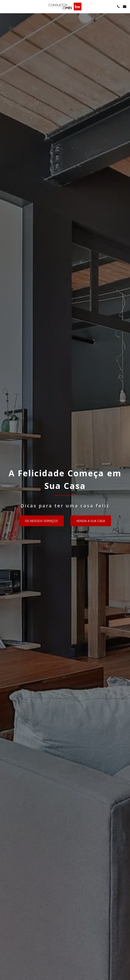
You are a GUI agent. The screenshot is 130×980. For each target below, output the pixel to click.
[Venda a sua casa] (91, 521)
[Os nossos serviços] (41, 521)
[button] (5, 6)
